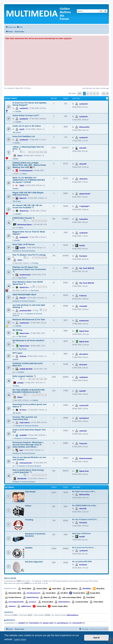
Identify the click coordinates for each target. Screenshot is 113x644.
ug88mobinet (26, 606)
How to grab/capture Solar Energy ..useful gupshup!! (28, 471)
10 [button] (104, 94)
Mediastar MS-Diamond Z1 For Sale (29, 319)
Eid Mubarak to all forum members (28, 340)
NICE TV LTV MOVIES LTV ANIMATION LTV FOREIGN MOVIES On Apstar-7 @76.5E (29, 180)
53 (43, 221)
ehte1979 (83, 148)
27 (46, 475)
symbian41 (24, 108)
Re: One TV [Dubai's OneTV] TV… (85, 519)
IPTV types (17, 353)
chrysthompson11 (33, 593)
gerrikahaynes (63, 623)
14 (39, 395)
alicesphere (84, 354)
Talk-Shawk (17, 132)
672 (38, 152)
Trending (35, 263)
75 (46, 258)
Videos (24, 174)
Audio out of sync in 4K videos (27, 126)
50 (33, 221)
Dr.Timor (23, 410)
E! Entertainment (26, 171)
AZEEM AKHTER (26, 369)
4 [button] (94, 94)
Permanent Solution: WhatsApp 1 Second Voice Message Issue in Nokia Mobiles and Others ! (28, 445)
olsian (20, 260)
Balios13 (23, 198)
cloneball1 (83, 306)
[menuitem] (20, 27)
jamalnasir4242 (25, 311)
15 (43, 395)
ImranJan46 (77, 623)
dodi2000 (23, 435)
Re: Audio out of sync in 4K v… (84, 491)
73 (39, 258)
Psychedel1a (34, 623)
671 (34, 152)
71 (33, 258)
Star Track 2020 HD (87, 268)
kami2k (22, 248)
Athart (20, 156)
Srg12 (22, 185)
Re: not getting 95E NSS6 (82, 562)
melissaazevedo (26, 463)
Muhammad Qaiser (25, 225)
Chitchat (23, 356)
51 (36, 221)
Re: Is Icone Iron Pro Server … (84, 548)
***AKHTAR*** (85, 206)
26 (43, 475)
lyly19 (22, 129)
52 (39, 221)
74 (43, 258)
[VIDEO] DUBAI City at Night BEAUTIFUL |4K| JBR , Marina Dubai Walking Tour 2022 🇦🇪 (29, 165)
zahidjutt (21, 623)
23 (33, 475)
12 (33, 395)
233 (45, 379)
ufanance (12, 606)
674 (45, 152)
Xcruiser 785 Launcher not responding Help (25, 418)
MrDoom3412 (84, 127)
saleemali (83, 431)
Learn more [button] (20, 639)
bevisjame (83, 565)
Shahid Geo (24, 211)
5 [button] (98, 94)
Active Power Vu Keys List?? (26, 115)
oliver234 (83, 164)
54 (46, 221)
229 (30, 379)
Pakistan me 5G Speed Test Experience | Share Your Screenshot (29, 268)
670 (30, 152)
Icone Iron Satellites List (24, 136)
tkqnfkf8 (82, 391)
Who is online (10, 578)
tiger (21, 450)
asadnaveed (24, 323)
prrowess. (33, 602)
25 (39, 475)
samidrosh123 (25, 275)
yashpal (20, 383)
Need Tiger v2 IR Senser (24, 244)
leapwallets (84, 219)
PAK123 (23, 298)
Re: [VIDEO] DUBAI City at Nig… (85, 505)
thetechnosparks (86, 458)
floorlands (83, 256)
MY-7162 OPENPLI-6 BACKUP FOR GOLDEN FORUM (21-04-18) (28, 391)
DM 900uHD (22, 479)
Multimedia (9, 487)
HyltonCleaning (33, 597)
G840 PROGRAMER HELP (24, 295)
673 (41, 152)
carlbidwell (83, 377)
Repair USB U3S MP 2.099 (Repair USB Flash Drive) (28, 194)
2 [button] (88, 94)
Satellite (18, 111)
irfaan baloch (25, 423)
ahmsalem (83, 365)
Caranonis (83, 443)
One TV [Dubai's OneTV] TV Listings (29, 255)
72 (36, 258)
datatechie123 (85, 194)
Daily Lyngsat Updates (23, 376)
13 (36, 395)
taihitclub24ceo (64, 602)
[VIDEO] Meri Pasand (22, 218)
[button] (79, 94)
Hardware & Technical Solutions (24, 251)
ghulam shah (48, 623)
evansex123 (84, 405)
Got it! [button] (97, 638)
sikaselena (83, 179)
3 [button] (91, 94)
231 (38, 379)
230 (34, 379)
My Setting (17, 330)
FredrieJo (83, 296)
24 (36, 475)
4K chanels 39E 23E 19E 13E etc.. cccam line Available (28, 206)
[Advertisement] (56, 62)
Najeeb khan (24, 333)
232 (41, 379)
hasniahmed (84, 418)
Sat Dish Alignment (34, 562)
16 (46, 395)
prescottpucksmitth (16, 602)
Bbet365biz (87, 589)
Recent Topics (11, 98)
